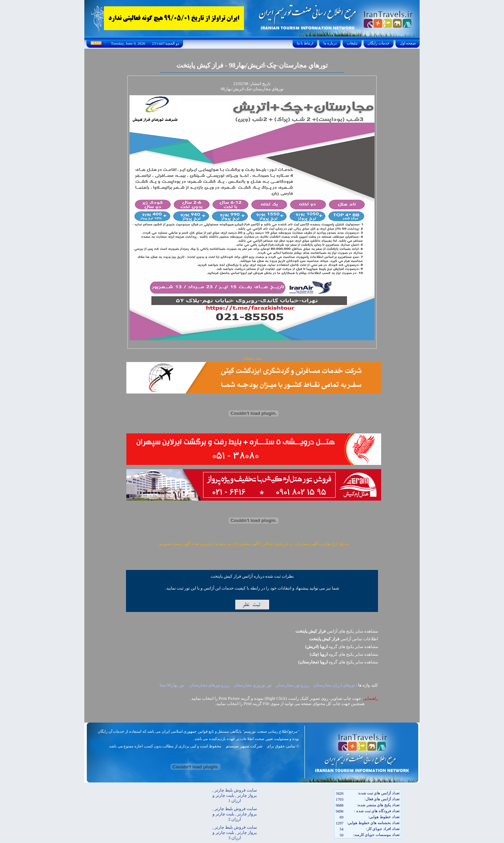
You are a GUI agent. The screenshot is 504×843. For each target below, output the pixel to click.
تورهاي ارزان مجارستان (334, 685)
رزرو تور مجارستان (292, 685)
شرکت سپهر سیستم (244, 746)
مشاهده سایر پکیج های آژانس (337, 631)
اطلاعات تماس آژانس (344, 639)
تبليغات (352, 43)
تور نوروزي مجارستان (252, 685)
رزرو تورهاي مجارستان (209, 685)
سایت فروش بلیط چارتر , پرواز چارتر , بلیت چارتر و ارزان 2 (235, 814)
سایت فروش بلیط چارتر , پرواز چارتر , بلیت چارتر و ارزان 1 (235, 795)
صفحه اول (408, 43)
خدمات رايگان (379, 43)
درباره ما (330, 43)
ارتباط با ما (305, 43)
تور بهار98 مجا (172, 685)
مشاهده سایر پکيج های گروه (342, 647)
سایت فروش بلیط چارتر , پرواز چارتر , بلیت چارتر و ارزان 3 (235, 832)
